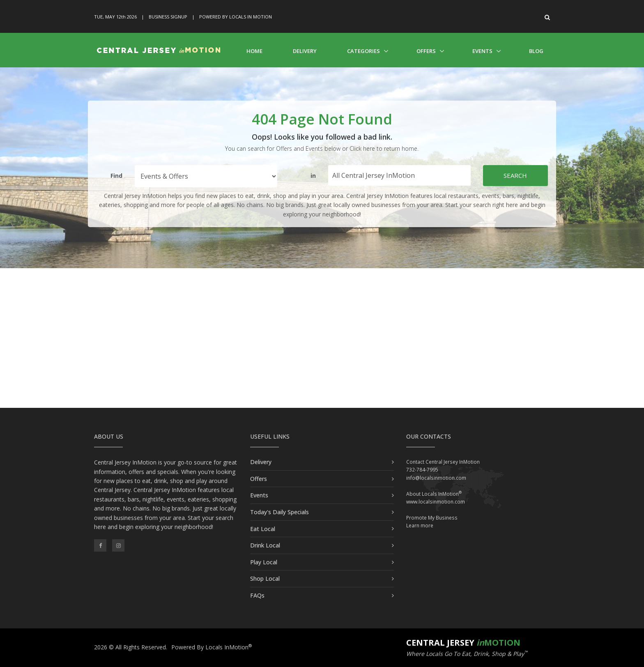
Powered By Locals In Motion (236, 17)
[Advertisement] (322, 338)
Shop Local (265, 578)
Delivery (305, 51)
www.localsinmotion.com (436, 502)
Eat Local (263, 529)
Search (515, 175)
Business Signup (168, 17)
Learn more (420, 526)
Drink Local (265, 545)
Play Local (264, 562)
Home (254, 51)
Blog (536, 51)
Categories (363, 51)
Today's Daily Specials (279, 512)
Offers (426, 51)
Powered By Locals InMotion (212, 647)
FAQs (257, 595)
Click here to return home (383, 148)
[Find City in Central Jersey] (399, 175)
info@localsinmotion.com (436, 478)
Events (482, 51)
